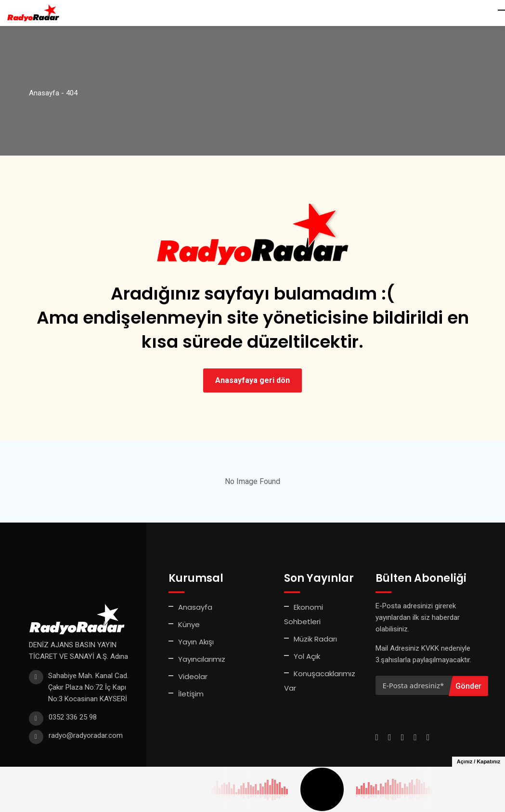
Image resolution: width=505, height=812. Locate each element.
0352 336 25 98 (73, 717)
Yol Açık (307, 656)
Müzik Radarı (315, 639)
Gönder (468, 686)
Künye (189, 624)
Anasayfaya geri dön (252, 380)
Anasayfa (195, 607)
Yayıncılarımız (202, 659)
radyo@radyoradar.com (86, 735)
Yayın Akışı (196, 642)
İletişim (191, 694)
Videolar (193, 676)
